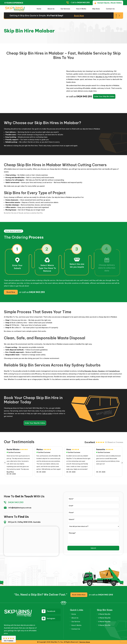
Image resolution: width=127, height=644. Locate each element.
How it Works (81, 9)
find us (23, 517)
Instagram (51, 618)
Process (36, 237)
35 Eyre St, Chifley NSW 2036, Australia (24, 522)
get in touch (24, 496)
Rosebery (102, 371)
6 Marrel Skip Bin (104, 622)
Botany (95, 371)
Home (39, 9)
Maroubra (88, 371)
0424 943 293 (83, 3)
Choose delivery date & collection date (107, 268)
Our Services (65, 9)
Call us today (47, 414)
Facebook (51, 611)
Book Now (79, 16)
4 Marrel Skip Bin (104, 618)
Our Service (76, 622)
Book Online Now (79, 595)
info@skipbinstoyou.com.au (20, 508)
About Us (51, 9)
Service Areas (85, 642)
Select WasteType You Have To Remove (47, 268)
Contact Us (110, 9)
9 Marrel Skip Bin (104, 625)
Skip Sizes (96, 9)
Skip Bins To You (102, 77)
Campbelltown (114, 371)
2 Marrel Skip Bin (104, 614)
